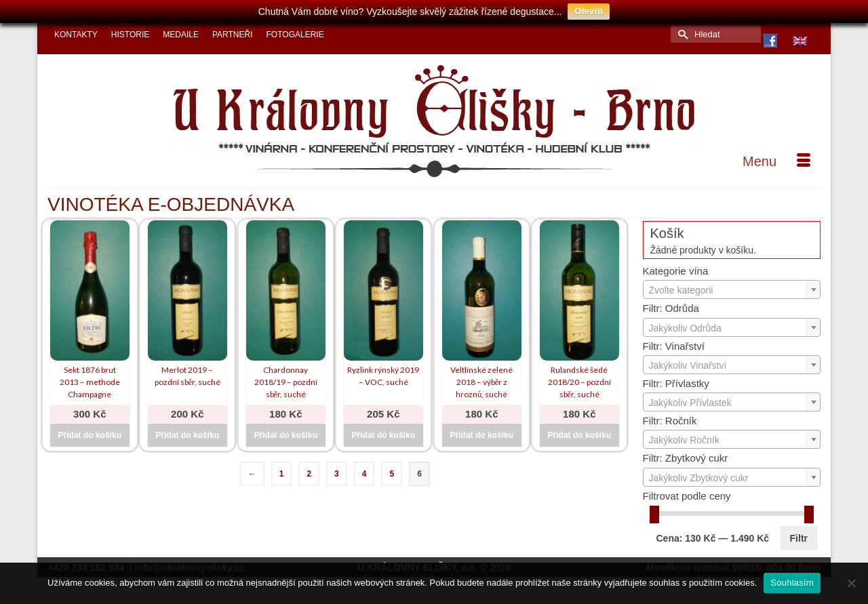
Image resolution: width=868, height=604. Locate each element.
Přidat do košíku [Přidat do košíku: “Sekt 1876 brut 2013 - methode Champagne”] (90, 435)
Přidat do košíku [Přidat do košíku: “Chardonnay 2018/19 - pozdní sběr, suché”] (286, 435)
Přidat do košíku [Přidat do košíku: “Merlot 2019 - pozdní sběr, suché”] (188, 435)
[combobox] (732, 289)
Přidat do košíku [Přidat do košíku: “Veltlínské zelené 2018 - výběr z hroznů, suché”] (482, 435)
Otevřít (589, 11)
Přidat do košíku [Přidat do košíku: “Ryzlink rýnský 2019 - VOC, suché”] (383, 435)
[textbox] (732, 290)
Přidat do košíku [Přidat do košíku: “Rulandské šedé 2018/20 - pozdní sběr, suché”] (579, 435)
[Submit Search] (681, 34)
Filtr (799, 538)
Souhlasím (792, 583)
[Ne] (851, 583)
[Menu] (776, 161)
